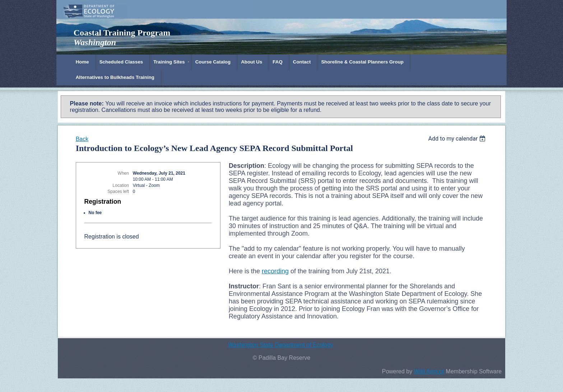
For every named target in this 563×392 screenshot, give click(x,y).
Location (121, 185)
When (123, 173)
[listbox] (458, 139)
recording (275, 271)
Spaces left (118, 192)
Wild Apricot (429, 371)
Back (82, 139)
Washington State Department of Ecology (281, 345)
